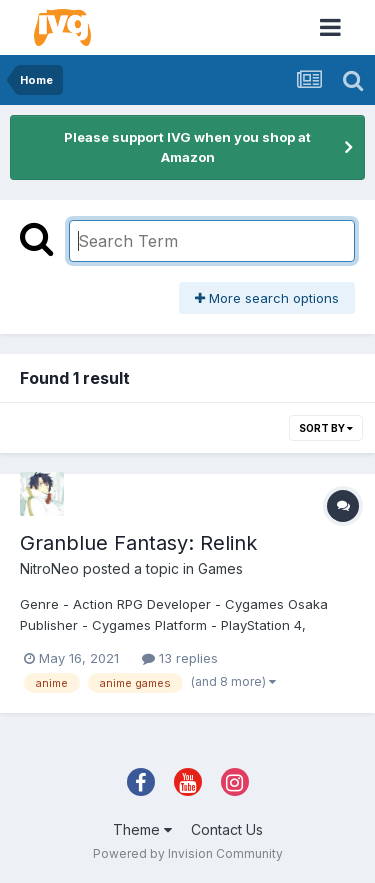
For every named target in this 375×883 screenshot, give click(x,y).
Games (220, 568)
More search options (267, 298)
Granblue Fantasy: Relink (138, 543)
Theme (142, 829)
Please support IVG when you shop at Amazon (187, 147)
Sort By (326, 428)
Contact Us (227, 829)
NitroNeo (49, 568)
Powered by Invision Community (188, 853)
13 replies (180, 658)
